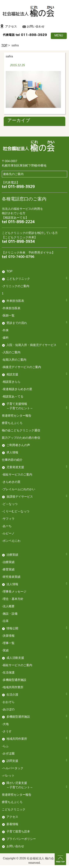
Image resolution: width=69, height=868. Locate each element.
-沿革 (5, 621)
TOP (4, 45)
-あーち (7, 526)
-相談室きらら (11, 382)
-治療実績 (8, 562)
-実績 (5, 650)
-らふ (5, 746)
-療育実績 (8, 569)
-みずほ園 (8, 753)
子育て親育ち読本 (18, 831)
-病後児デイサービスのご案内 (21, 367)
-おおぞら (8, 702)
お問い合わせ (36, 26)
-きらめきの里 (11, 482)
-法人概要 (8, 606)
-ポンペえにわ (11, 541)
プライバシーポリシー (21, 839)
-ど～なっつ (10, 504)
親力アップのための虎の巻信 (21, 438)
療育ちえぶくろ (12, 423)
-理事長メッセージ (14, 592)
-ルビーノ (8, 533)
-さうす (7, 731)
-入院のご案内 (11, 352)
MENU (59, 35)
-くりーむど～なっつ (16, 511)
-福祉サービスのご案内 (17, 665)
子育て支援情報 (17, 404)
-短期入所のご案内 (14, 360)
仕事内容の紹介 (12, 460)
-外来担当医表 (11, 308)
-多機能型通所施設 (14, 680)
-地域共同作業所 (13, 687)
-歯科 (5, 338)
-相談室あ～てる (13, 396)
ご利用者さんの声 (18, 445)
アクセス (11, 26)
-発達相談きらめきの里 (17, 389)
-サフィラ (8, 519)
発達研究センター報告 (17, 416)
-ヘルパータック (13, 768)
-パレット (8, 776)
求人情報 (12, 452)
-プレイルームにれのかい (18, 489)
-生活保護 (8, 672)
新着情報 (12, 824)
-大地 (5, 724)
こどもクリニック (18, 279)
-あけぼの (8, 709)
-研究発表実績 (11, 577)
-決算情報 (8, 636)
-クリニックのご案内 (16, 286)
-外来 (5, 330)
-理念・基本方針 (13, 599)
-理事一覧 (8, 643)
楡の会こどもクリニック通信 (21, 430)
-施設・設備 (10, 614)
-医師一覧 (8, 315)
